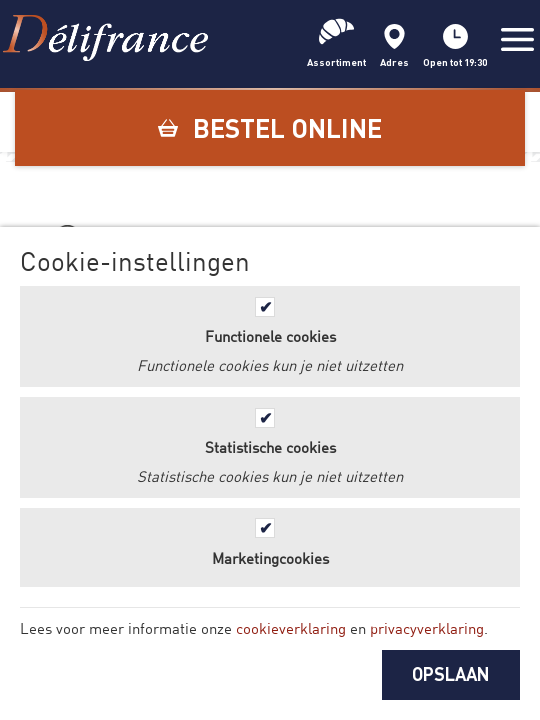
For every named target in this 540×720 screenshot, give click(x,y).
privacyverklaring (427, 628)
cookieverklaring (291, 628)
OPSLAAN (451, 674)
